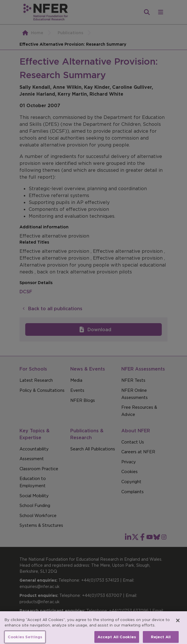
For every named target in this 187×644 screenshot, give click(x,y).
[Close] (178, 624)
